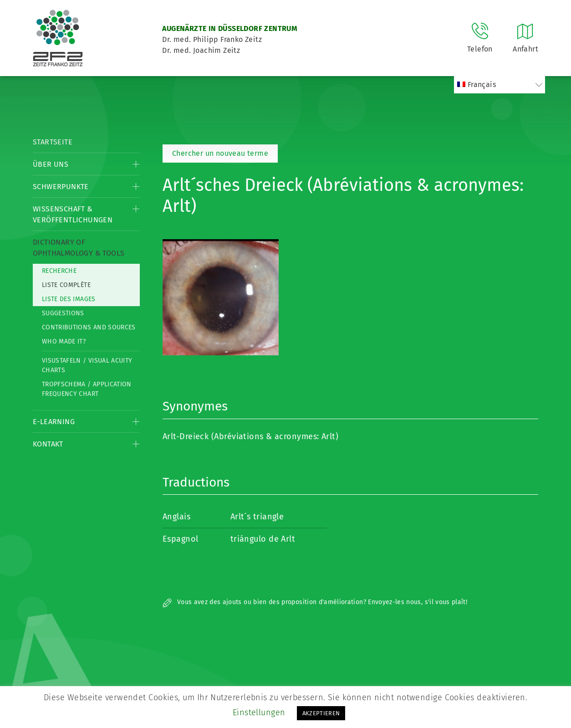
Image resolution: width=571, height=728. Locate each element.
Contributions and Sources (89, 327)
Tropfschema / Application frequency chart (87, 389)
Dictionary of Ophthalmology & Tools (79, 248)
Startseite (53, 142)
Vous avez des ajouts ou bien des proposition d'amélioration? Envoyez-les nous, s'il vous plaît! (315, 602)
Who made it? (64, 341)
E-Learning (54, 422)
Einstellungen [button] (259, 713)
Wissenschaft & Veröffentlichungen (73, 214)
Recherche (59, 271)
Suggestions (63, 313)
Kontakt (48, 444)
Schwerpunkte (61, 187)
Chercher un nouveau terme (220, 153)
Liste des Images (69, 299)
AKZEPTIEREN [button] (321, 713)
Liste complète (66, 285)
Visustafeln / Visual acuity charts (87, 365)
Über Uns (51, 164)
